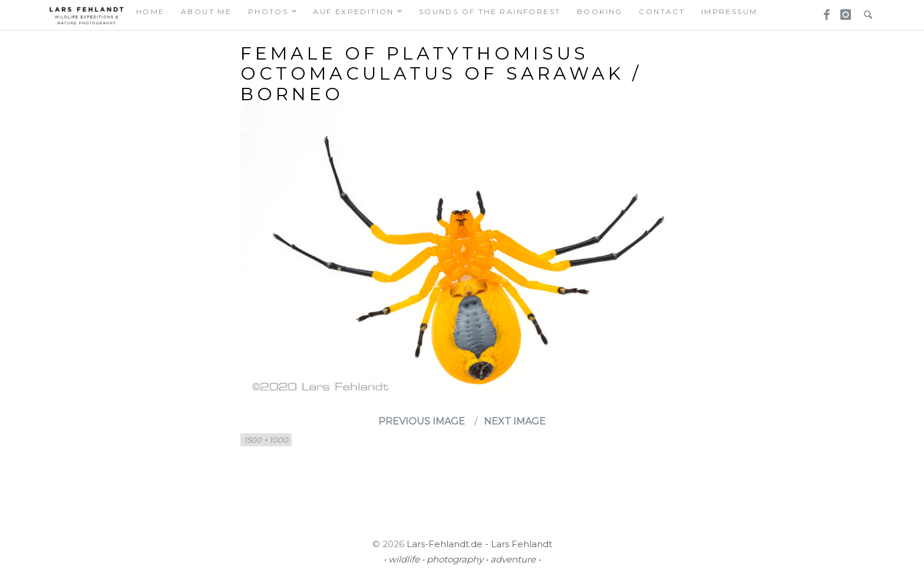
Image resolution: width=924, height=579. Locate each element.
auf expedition (354, 11)
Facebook (823, 11)
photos (268, 11)
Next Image (515, 421)
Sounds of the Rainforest (490, 11)
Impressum (730, 11)
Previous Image (422, 421)
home (151, 11)
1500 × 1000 (266, 440)
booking (600, 11)
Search (865, 11)
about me (206, 11)
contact (662, 11)
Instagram (844, 11)
